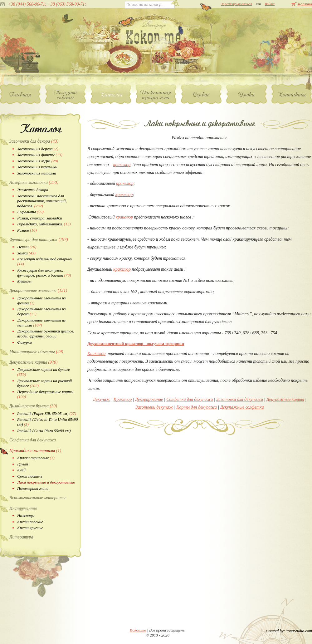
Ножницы (26, 516)
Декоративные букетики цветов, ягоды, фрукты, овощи (46, 334)
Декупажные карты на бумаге (44, 372)
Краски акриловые (36, 458)
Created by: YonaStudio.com (289, 631)
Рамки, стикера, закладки (39, 218)
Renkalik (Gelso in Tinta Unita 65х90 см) (48, 422)
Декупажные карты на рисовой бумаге (44, 383)
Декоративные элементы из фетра (41, 300)
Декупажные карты (33, 362)
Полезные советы (66, 95)
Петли (27, 247)
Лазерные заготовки (34, 182)
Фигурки (24, 342)
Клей (21, 470)
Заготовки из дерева (38, 149)
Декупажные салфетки (242, 407)
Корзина (302, 4)
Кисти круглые (30, 528)
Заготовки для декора (34, 141)
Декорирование (149, 399)
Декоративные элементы (38, 290)
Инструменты (23, 508)
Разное (27, 230)
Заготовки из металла (37, 173)
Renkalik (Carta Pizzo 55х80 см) (44, 431)
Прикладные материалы (35, 451)
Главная (20, 95)
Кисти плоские (30, 522)
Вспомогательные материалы (37, 498)
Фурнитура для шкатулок (39, 240)
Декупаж (102, 399)
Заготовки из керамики (37, 167)
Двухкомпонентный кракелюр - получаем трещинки (136, 344)
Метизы (24, 281)
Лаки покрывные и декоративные (46, 482)
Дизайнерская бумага (33, 406)
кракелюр (122, 165)
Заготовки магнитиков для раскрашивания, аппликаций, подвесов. (42, 201)
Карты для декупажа (196, 407)
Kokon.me (138, 630)
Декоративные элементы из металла (41, 323)
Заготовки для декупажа (240, 399)
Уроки (247, 95)
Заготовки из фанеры (40, 155)
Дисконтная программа (156, 95)
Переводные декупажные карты (45, 394)
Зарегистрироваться (236, 4)
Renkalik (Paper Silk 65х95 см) (47, 413)
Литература (21, 537)
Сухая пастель (30, 476)
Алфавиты (30, 212)
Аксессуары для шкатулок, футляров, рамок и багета (44, 273)
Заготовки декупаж (154, 407)
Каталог (111, 95)
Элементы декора (33, 190)
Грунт (23, 464)
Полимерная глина (33, 488)
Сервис (201, 95)
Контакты (292, 95)
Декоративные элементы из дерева (41, 311)
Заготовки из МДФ (38, 161)
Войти (270, 4)
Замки (26, 253)
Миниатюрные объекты (36, 352)
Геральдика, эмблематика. (44, 224)
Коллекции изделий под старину (45, 261)
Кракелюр (96, 354)
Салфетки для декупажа (33, 440)
